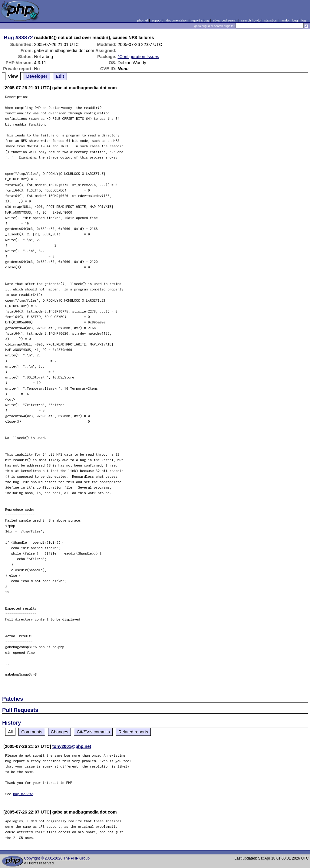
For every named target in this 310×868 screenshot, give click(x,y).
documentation (177, 20)
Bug (9, 38)
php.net (143, 20)
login (305, 20)
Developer (37, 76)
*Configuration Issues (139, 57)
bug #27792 (23, 794)
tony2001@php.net (72, 746)
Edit (60, 76)
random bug (289, 20)
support (157, 20)
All (10, 732)
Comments (32, 732)
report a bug (200, 20)
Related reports (133, 732)
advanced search (225, 20)
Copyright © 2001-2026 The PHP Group (57, 858)
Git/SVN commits (93, 732)
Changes (60, 732)
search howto (251, 20)
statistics (270, 20)
